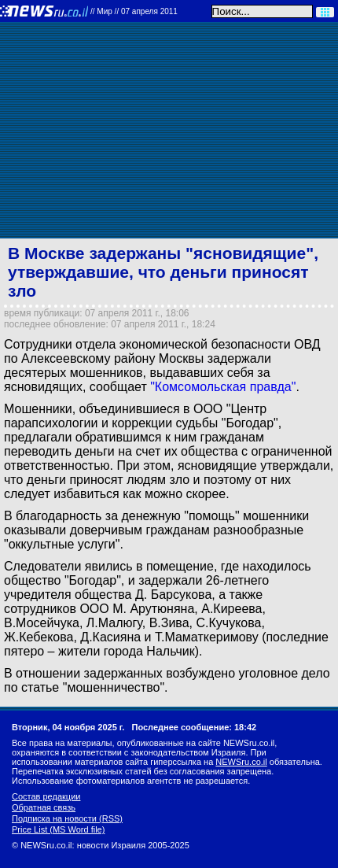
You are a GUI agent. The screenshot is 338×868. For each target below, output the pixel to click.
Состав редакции (46, 796)
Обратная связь (44, 807)
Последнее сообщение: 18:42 (195, 727)
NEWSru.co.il (241, 762)
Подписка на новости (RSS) (67, 818)
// (134, 11)
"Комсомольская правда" (223, 387)
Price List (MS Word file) (58, 829)
